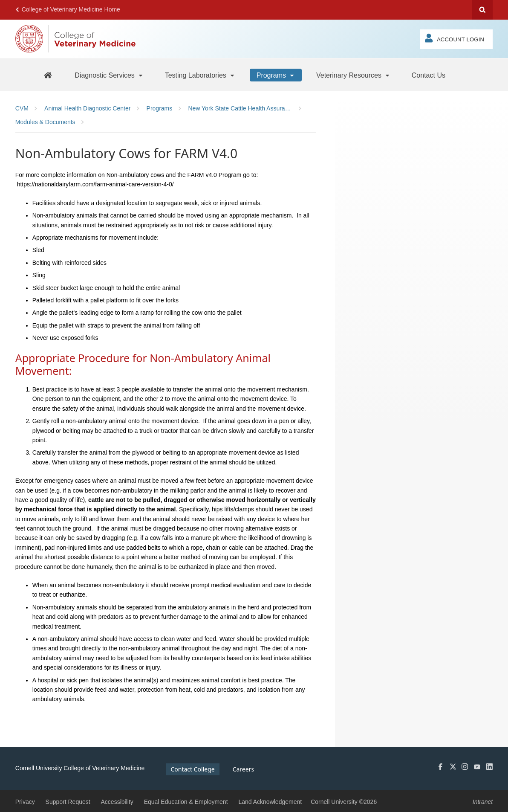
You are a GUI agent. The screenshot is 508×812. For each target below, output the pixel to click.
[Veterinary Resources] (353, 75)
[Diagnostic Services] (109, 75)
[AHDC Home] (48, 75)
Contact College (192, 769)
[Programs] (276, 75)
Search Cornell (482, 10)
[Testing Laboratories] (200, 75)
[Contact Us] (429, 75)
